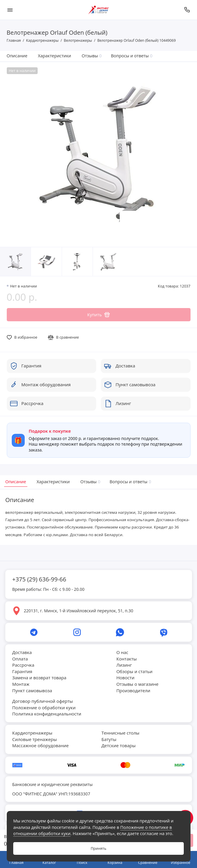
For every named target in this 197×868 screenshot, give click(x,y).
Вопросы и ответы (132, 56)
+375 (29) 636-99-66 (39, 579)
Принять (98, 848)
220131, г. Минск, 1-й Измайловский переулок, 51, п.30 (79, 611)
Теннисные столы (120, 733)
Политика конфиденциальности (47, 714)
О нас (122, 652)
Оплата (20, 659)
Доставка (22, 652)
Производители (133, 690)
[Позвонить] (187, 10)
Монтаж (21, 684)
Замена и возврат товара (39, 678)
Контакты (127, 659)
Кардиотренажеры (32, 733)
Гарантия (22, 671)
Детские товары (118, 745)
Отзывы (92, 56)
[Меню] (10, 10)
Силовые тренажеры (35, 739)
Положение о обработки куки (44, 708)
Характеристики (55, 56)
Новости (126, 678)
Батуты (109, 739)
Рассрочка (23, 665)
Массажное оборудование (41, 745)
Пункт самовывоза (32, 690)
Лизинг (124, 665)
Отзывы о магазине (137, 684)
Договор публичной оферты (43, 701)
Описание (17, 56)
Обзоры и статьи (135, 671)
